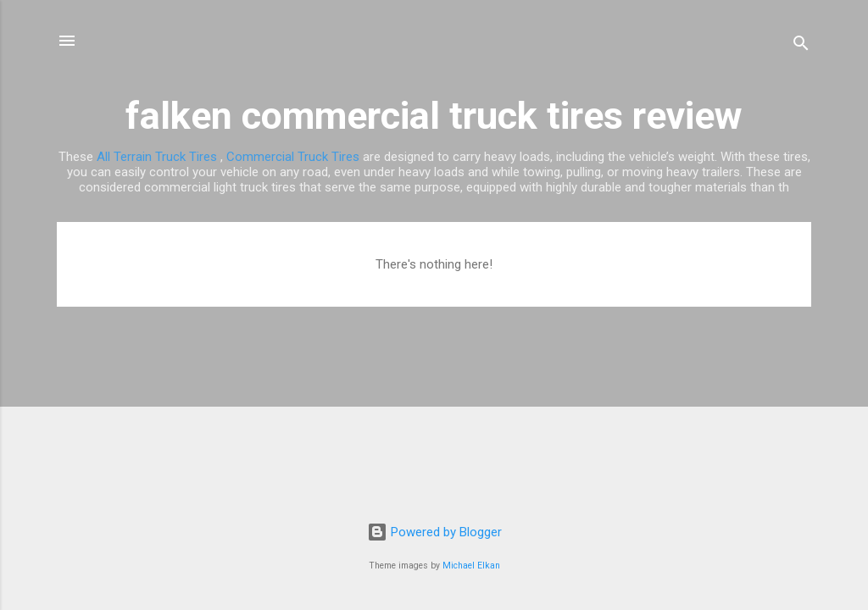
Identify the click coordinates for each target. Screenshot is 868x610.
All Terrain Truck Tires (157, 157)
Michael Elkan (471, 566)
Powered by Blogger (434, 532)
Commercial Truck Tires (293, 157)
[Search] (801, 46)
